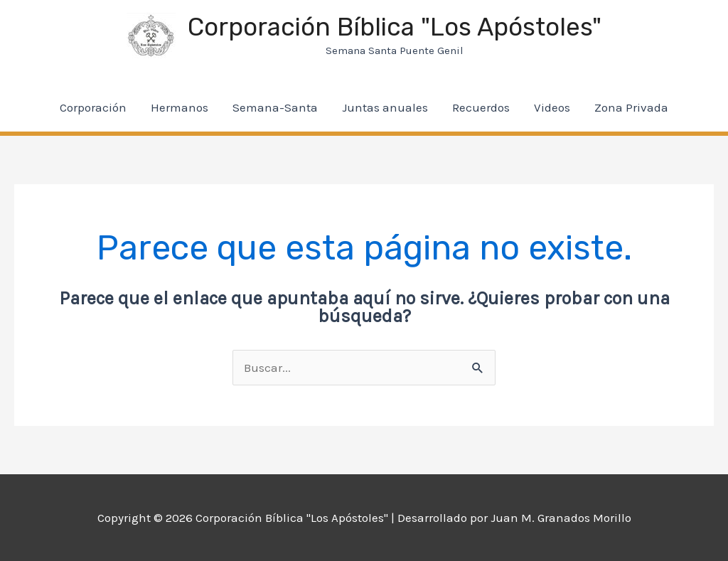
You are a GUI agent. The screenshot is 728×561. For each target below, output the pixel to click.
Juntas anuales (385, 107)
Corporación (93, 107)
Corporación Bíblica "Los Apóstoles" (395, 27)
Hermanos (180, 107)
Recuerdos (481, 107)
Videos (552, 107)
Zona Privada (631, 107)
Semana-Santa (275, 107)
